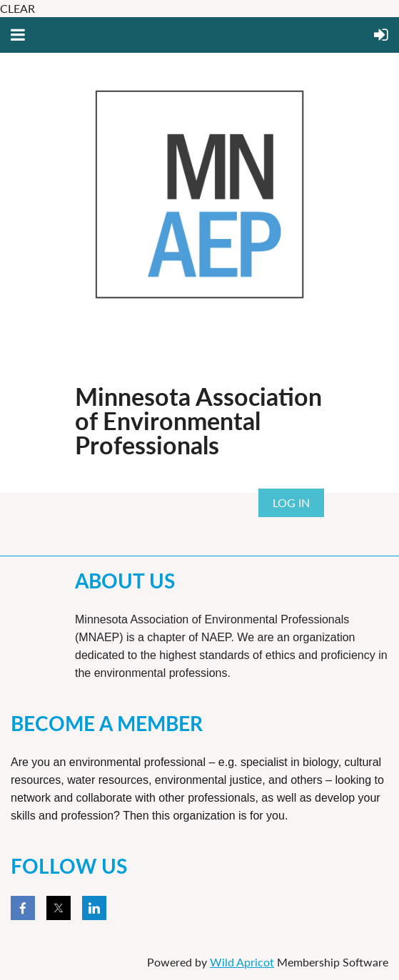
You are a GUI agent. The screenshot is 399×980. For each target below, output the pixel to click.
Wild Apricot (242, 962)
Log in (291, 502)
